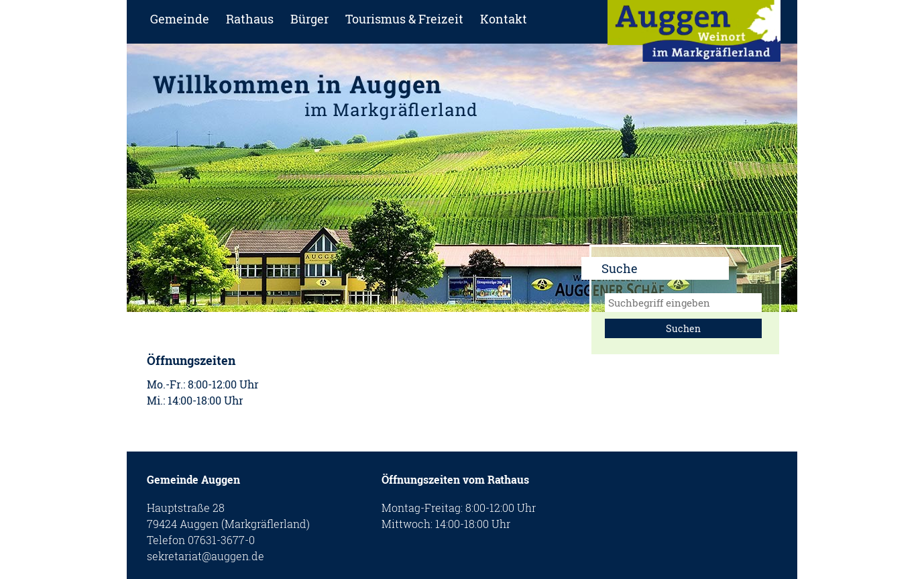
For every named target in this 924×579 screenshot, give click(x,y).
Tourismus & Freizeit (404, 19)
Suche (620, 268)
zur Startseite (694, 35)
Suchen (683, 328)
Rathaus (250, 19)
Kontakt (504, 19)
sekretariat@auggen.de (206, 556)
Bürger (309, 19)
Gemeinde (180, 19)
